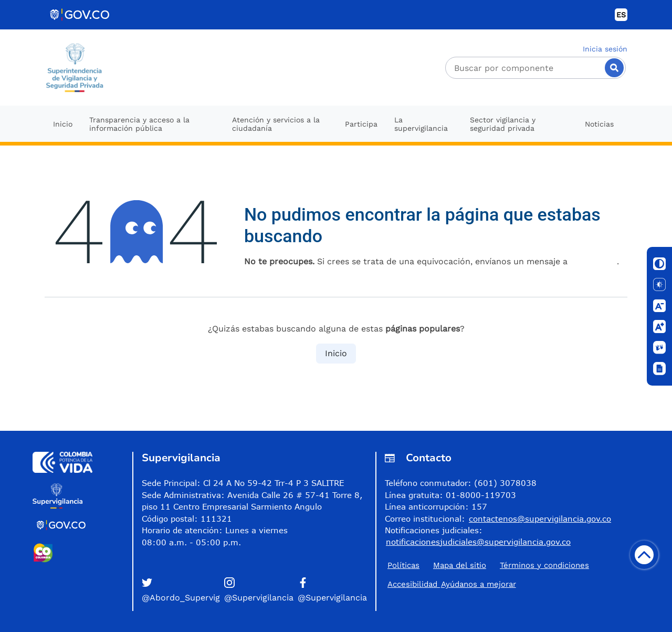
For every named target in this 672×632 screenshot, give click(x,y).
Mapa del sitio (460, 565)
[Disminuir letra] (659, 306)
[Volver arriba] (644, 555)
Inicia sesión (605, 49)
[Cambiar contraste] (659, 264)
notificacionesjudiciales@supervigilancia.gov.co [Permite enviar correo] (478, 542)
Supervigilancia (181, 458)
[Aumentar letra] (659, 327)
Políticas (403, 565)
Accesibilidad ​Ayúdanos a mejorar (452, 584)
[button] (181, 591)
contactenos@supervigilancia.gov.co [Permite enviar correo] (540, 519)
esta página (594, 261)
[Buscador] (535, 68)
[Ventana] (659, 369)
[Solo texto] (659, 285)
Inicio (336, 353)
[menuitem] (63, 124)
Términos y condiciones (544, 565)
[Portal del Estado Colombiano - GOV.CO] (80, 15)
